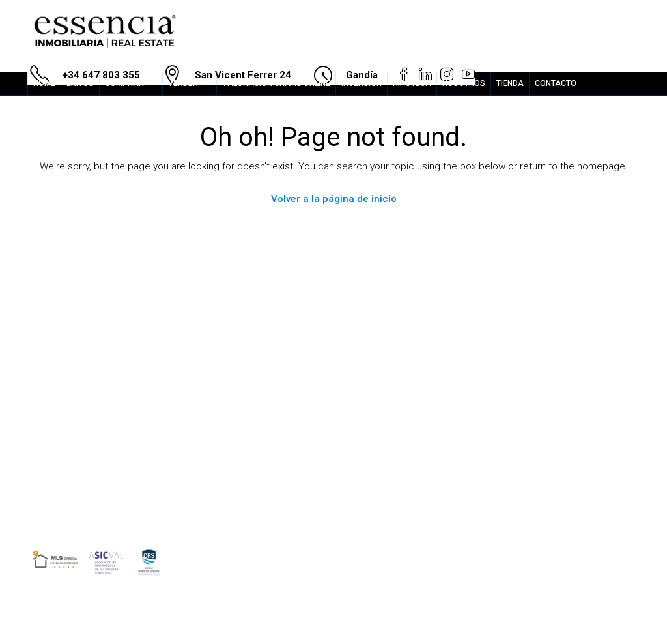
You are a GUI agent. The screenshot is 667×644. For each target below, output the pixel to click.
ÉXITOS (80, 83)
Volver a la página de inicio (334, 199)
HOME (44, 83)
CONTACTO (556, 83)
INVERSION (362, 83)
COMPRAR (124, 83)
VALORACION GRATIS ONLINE (276, 83)
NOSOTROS (464, 83)
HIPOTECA (412, 83)
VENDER (183, 83)
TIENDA (510, 83)
